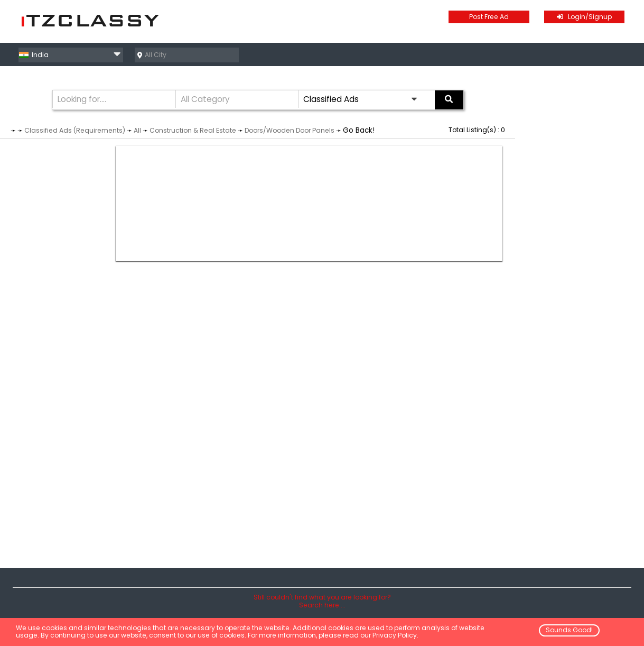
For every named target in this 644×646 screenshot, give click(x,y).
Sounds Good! (569, 630)
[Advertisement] (309, 204)
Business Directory (596, 54)
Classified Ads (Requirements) (75, 130)
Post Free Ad (489, 17)
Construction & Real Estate (193, 130)
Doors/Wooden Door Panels (290, 130)
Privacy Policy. (395, 635)
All (137, 130)
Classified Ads (514, 54)
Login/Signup (584, 17)
